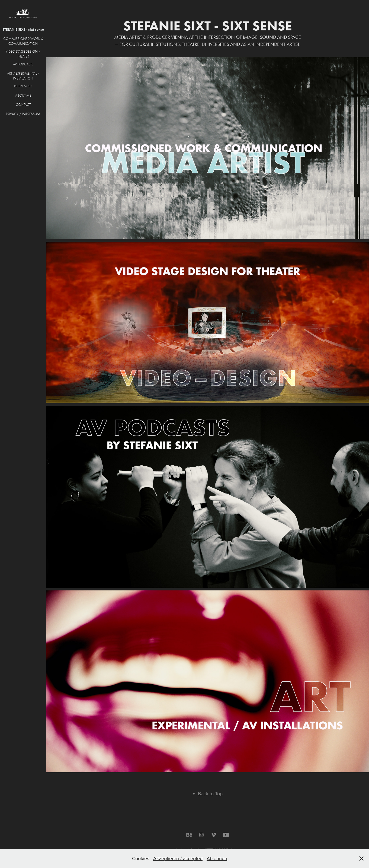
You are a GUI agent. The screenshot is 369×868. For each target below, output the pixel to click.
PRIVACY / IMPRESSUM (23, 114)
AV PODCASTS (23, 64)
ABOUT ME (23, 95)
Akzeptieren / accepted (178, 858)
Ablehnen (217, 858)
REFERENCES (23, 86)
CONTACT (23, 105)
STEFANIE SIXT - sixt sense (23, 29)
